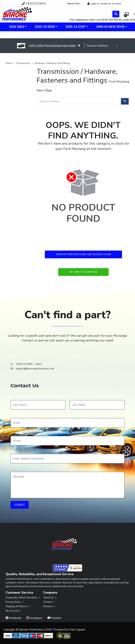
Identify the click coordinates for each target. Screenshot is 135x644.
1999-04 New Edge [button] (110, 27)
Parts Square (77, 630)
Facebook (13, 618)
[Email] (67, 423)
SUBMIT (20, 505)
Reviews (50, 606)
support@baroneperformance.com (35, 369)
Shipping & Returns (18, 606)
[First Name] (38, 405)
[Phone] (67, 441)
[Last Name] (97, 405)
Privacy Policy (15, 602)
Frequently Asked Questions (23, 598)
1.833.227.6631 (24, 364)
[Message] (67, 485)
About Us (50, 598)
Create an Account (110, 4)
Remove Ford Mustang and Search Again (83, 254)
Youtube (54, 618)
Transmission (23, 63)
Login (93, 4)
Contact (49, 602)
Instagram (34, 618)
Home (9, 63)
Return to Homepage (83, 272)
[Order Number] (67, 459)
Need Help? (74, 4)
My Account (14, 611)
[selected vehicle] (101, 46)
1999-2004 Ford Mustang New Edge (46, 46)
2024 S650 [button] (17, 27)
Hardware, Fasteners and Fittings (52, 63)
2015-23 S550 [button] (45, 27)
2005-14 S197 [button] (75, 27)
